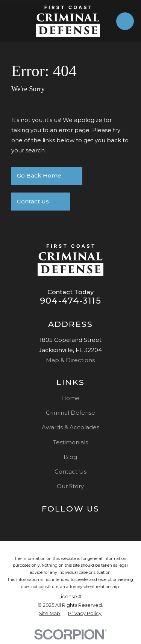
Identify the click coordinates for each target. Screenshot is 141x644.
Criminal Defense (70, 413)
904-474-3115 (70, 301)
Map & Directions (70, 360)
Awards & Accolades (70, 427)
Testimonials (70, 442)
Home (70, 398)
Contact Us (70, 472)
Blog (70, 457)
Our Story (70, 486)
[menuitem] (50, 614)
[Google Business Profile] (63, 523)
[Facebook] (78, 523)
